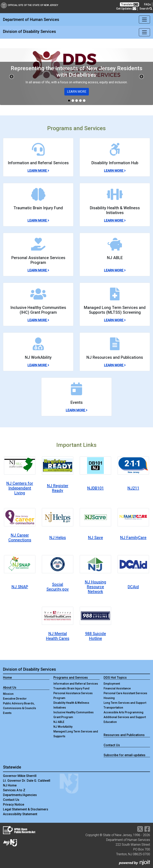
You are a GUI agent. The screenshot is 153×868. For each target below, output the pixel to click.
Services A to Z (14, 790)
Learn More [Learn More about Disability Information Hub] (115, 171)
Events (7, 713)
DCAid (133, 587)
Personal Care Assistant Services (125, 693)
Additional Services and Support (125, 717)
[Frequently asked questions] (147, 4)
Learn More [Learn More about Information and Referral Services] (38, 171)
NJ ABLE (59, 722)
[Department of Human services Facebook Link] (147, 830)
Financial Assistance (117, 688)
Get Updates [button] (126, 9)
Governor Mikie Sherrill (20, 776)
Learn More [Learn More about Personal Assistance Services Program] (38, 270)
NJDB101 (96, 488)
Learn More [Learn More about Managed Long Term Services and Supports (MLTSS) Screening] (115, 320)
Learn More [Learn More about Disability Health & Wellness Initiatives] (115, 221)
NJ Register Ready (58, 488)
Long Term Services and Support (125, 703)
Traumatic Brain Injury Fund (71, 688)
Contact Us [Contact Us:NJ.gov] (11, 800)
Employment (112, 684)
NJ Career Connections (20, 538)
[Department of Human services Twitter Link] (140, 830)
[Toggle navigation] (144, 20)
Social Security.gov (58, 587)
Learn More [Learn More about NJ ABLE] (115, 270)
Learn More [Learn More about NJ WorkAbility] (38, 365)
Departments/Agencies (20, 795)
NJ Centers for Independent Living (20, 488)
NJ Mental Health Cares (58, 636)
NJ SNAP (20, 587)
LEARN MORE (77, 92)
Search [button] (146, 9)
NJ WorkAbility (63, 727)
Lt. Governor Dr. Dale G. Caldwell (27, 781)
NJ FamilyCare (133, 538)
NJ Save (96, 538)
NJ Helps (58, 538)
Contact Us (112, 745)
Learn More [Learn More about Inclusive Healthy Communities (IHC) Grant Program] (38, 320)
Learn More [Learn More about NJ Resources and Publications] (115, 365)
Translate (129, 4)
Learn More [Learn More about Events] (77, 410)
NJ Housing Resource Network (96, 587)
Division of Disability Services (29, 31)
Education (110, 722)
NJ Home (10, 785)
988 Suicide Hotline (96, 636)
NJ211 (133, 488)
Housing (109, 698)
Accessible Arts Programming (124, 712)
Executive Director (15, 699)
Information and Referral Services (76, 684)
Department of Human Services (31, 20)
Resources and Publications (124, 735)
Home (7, 678)
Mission (8, 694)
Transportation (113, 708)
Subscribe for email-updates (125, 755)
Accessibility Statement (20, 814)
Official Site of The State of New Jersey (29, 5)
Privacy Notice (14, 805)
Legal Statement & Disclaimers (26, 809)
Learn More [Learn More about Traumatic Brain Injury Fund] (38, 221)
